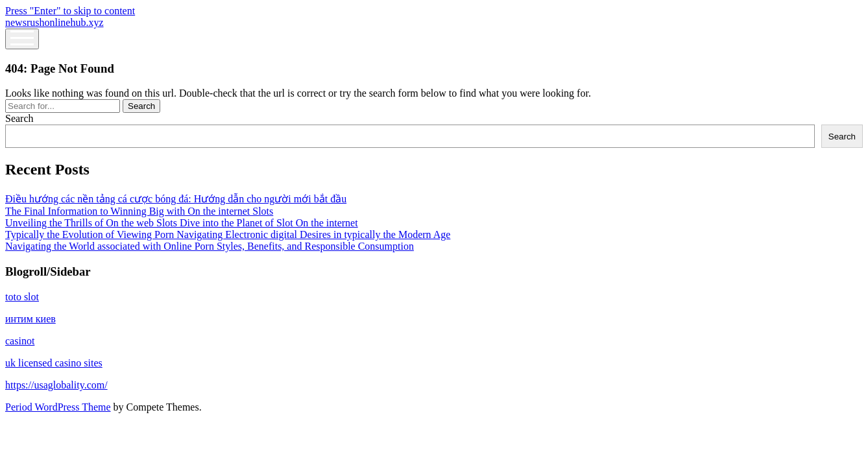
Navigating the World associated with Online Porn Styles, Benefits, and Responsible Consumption (210, 246)
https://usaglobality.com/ (56, 385)
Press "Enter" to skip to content (70, 11)
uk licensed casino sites (54, 363)
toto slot (22, 297)
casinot (20, 341)
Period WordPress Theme (58, 407)
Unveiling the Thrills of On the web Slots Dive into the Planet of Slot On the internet (182, 223)
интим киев (30, 319)
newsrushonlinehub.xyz (54, 22)
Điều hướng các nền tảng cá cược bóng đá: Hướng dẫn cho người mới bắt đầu (176, 199)
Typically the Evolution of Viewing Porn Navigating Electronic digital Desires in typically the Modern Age (228, 234)
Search (19, 118)
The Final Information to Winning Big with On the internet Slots (139, 211)
